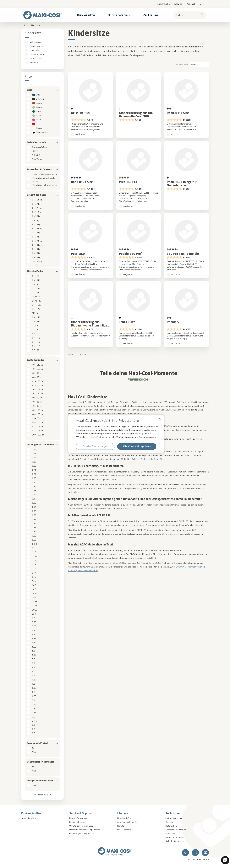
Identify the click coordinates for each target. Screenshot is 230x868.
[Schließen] (160, 419)
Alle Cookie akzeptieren (137, 446)
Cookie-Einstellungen (95, 446)
